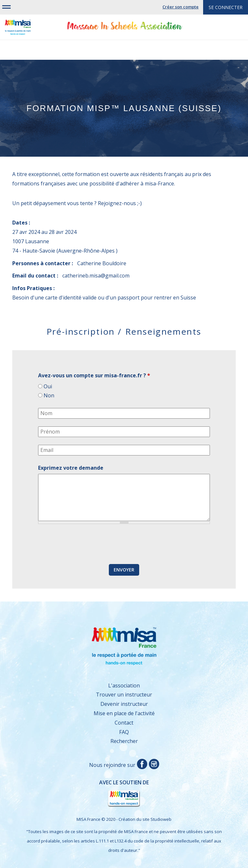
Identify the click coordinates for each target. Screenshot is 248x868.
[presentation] (87, 544)
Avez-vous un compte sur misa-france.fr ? (94, 375)
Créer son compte (181, 7)
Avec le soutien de (84, 794)
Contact (124, 723)
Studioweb (161, 819)
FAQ (124, 732)
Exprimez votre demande (71, 468)
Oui (48, 386)
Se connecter (226, 7)
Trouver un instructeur (124, 695)
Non (49, 395)
